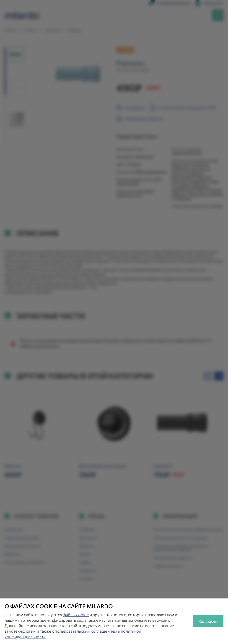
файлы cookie (76, 615)
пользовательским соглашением (86, 631)
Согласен (208, 621)
